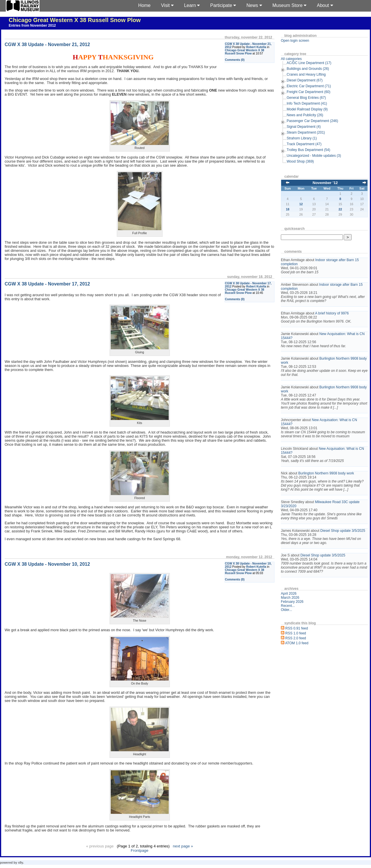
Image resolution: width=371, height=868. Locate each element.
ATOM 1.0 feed (297, 643)
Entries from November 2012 (32, 26)
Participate (223, 5)
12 (301, 204)
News (254, 5)
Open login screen (295, 41)
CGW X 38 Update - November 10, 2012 (47, 564)
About (325, 5)
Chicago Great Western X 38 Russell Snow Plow (75, 20)
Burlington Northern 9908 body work (326, 473)
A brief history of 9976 (332, 313)
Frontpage (140, 850)
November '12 (325, 183)
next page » (183, 846)
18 (288, 209)
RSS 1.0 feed (295, 633)
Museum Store (289, 5)
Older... (287, 610)
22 (340, 209)
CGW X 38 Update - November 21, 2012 (47, 44)
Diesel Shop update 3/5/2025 (343, 531)
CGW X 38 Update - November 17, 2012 (47, 284)
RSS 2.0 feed (295, 638)
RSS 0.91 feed (297, 628)
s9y (20, 862)
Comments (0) (235, 60)
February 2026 (292, 602)
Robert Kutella (256, 47)
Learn (192, 5)
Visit (167, 5)
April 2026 (289, 594)
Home (144, 5)
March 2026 (290, 598)
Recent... (288, 606)
